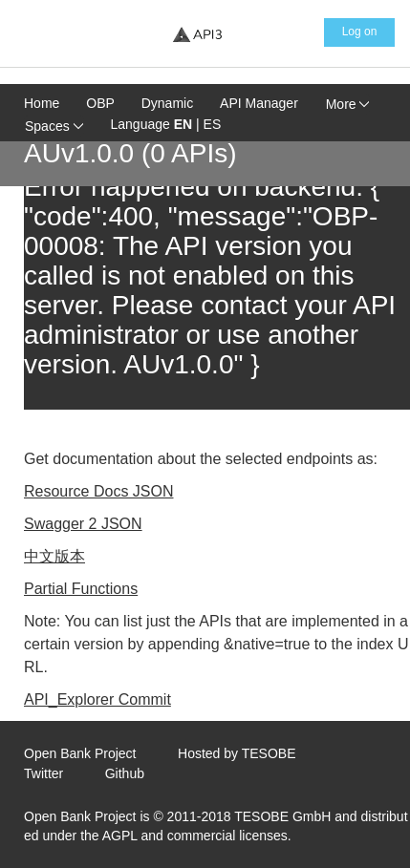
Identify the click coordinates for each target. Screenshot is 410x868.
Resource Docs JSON (99, 491)
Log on (360, 32)
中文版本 (54, 556)
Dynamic (167, 103)
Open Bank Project (80, 753)
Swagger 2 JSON (83, 524)
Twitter (43, 773)
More (348, 104)
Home (42, 103)
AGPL (120, 836)
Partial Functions (81, 589)
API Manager (259, 103)
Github (125, 773)
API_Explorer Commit (97, 699)
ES (213, 124)
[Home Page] (197, 34)
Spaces (54, 126)
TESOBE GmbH (282, 816)
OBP (100, 103)
